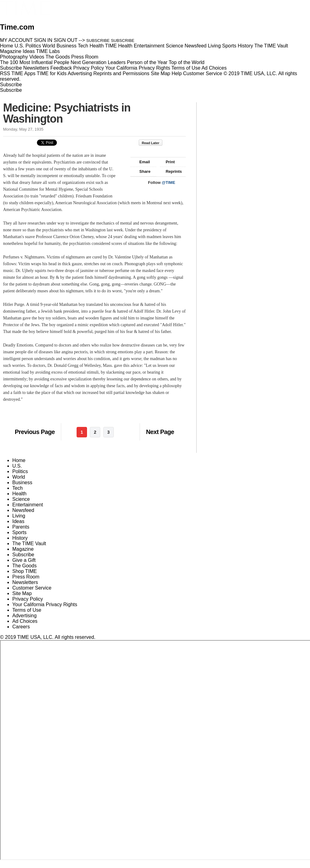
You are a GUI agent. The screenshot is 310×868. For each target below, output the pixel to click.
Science (21, 499)
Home (19, 460)
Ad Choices (217, 68)
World (19, 477)
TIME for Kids (52, 73)
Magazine (23, 549)
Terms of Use (186, 68)
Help (177, 73)
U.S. (17, 466)
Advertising (80, 73)
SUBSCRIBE (98, 41)
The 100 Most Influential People (35, 62)
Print (167, 162)
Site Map (160, 73)
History (20, 538)
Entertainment (28, 505)
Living (19, 516)
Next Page (160, 432)
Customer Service (203, 73)
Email (142, 162)
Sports (19, 532)
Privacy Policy (89, 68)
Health (19, 494)
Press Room (26, 577)
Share (142, 171)
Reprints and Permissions (121, 73)
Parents (21, 527)
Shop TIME (25, 571)
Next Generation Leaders (98, 62)
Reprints (171, 171)
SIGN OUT (66, 40)
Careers (21, 627)
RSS (5, 73)
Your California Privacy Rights (138, 68)
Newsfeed (23, 510)
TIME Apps (23, 73)
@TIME (169, 183)
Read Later (154, 143)
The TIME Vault (29, 544)
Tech (18, 488)
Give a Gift (24, 560)
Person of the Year (147, 62)
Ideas (18, 521)
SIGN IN (43, 40)
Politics (20, 471)
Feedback (61, 68)
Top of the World (187, 62)
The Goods (24, 566)
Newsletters (36, 68)
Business (22, 483)
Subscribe (11, 68)
